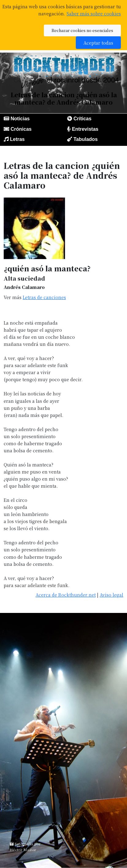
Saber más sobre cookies (94, 13)
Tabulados (85, 139)
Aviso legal (112, 595)
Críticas (82, 119)
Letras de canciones (44, 297)
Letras (17, 139)
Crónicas (21, 129)
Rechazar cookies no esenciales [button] (82, 30)
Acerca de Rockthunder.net (66, 595)
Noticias (20, 119)
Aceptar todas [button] (98, 43)
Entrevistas (85, 129)
